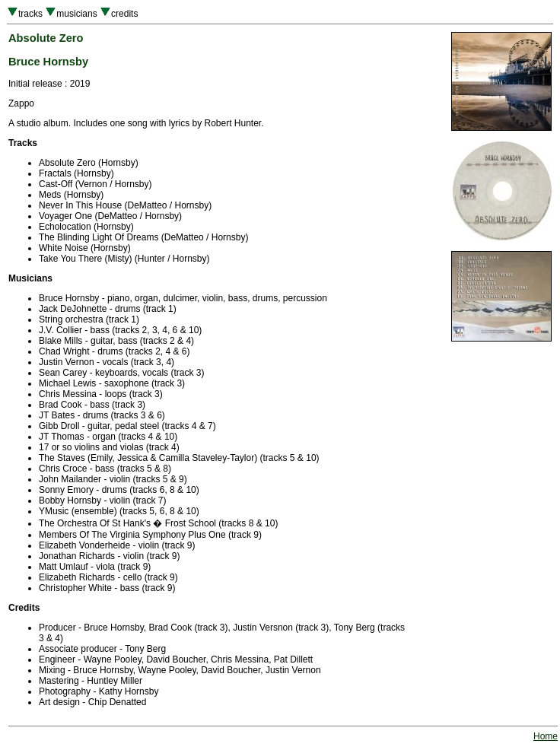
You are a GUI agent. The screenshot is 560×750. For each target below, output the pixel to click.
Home (546, 736)
